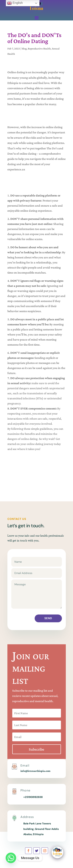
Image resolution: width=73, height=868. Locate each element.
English (15, 3)
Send (48, 618)
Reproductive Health (39, 48)
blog (24, 48)
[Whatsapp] (11, 858)
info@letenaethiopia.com (35, 771)
